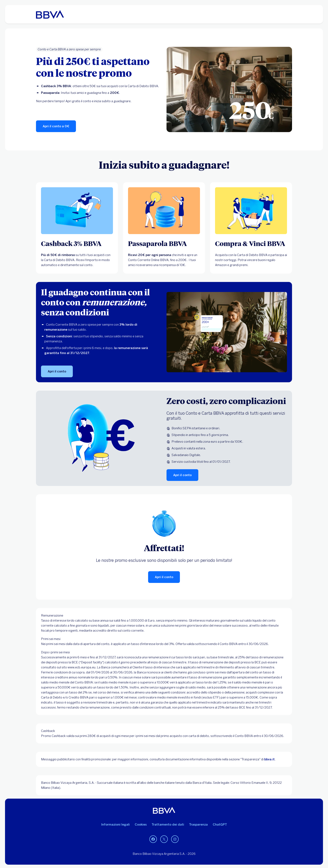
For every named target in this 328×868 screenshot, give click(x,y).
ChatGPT (220, 825)
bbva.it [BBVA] (269, 759)
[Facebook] (153, 839)
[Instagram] (175, 839)
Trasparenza (198, 825)
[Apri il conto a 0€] (56, 126)
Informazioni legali (115, 825)
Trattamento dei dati (168, 825)
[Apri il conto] (57, 371)
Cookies (141, 825)
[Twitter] (164, 839)
